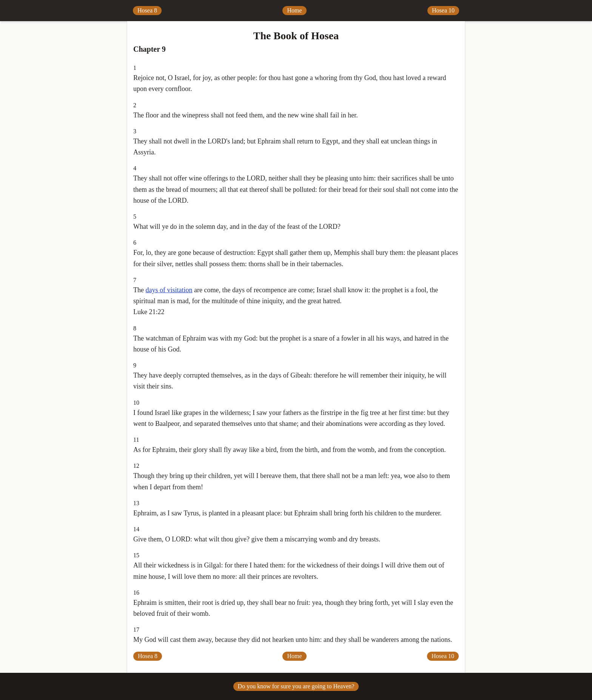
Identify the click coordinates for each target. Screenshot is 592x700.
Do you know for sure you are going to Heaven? (296, 686)
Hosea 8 (147, 10)
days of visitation (169, 290)
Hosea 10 (443, 10)
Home (294, 10)
